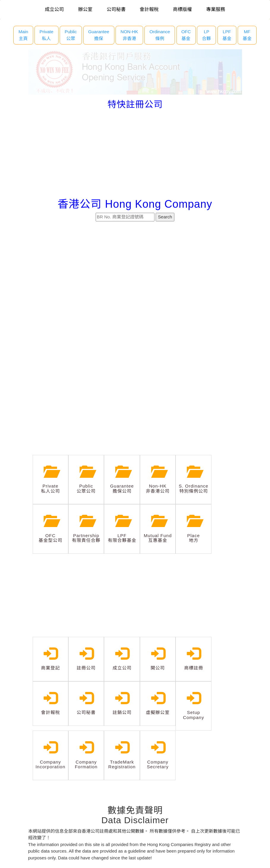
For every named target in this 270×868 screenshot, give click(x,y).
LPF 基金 (227, 35)
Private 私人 (46, 35)
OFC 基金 (186, 35)
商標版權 (182, 9)
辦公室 (85, 9)
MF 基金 (247, 35)
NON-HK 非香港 (129, 35)
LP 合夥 (206, 35)
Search (165, 217)
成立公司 (54, 9)
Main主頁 (23, 35)
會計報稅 (149, 9)
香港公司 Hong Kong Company (135, 204)
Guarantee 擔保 (99, 35)
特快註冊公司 (135, 104)
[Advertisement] (135, 154)
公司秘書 (116, 9)
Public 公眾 (71, 35)
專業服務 (216, 9)
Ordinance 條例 (160, 35)
